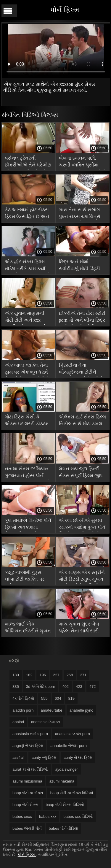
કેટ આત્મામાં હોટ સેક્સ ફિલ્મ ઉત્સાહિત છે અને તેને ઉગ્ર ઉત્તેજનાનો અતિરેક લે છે (27, 214)
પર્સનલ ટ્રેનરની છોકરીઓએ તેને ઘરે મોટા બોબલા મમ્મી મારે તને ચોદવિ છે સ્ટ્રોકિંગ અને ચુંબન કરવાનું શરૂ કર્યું (28, 162)
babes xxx (48, 817)
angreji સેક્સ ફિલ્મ (28, 746)
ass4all (18, 757)
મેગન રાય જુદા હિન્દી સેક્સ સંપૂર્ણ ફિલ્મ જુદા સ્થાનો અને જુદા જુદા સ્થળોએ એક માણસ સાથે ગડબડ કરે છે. (81, 473)
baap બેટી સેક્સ (25, 805)
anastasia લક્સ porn (73, 734)
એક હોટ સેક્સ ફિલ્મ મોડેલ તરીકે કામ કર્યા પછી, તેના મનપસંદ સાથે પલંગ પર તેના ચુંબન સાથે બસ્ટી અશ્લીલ (28, 266)
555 (44, 698)
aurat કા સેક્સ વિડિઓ (30, 769)
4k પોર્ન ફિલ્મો (23, 698)
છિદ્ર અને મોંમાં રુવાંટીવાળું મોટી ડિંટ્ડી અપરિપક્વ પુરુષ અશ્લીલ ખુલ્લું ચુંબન (79, 266)
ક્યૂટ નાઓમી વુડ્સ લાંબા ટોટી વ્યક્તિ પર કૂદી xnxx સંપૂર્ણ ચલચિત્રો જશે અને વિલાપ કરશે (25, 577)
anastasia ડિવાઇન (46, 722)
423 (79, 687)
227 (56, 675)
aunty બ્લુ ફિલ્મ (44, 757)
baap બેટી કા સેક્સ (28, 793)
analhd (18, 722)
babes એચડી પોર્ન (27, 828)
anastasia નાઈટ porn (30, 734)
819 (71, 698)
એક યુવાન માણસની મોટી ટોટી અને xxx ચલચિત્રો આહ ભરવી (25, 318)
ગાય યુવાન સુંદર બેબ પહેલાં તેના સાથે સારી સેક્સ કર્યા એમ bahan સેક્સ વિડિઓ (80, 628)
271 (83, 675)
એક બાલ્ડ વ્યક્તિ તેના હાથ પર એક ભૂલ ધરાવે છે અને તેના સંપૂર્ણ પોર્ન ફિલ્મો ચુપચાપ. (26, 370)
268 (70, 675)
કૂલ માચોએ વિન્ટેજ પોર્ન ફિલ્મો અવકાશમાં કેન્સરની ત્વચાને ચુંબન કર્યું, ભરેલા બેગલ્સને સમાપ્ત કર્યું (28, 525)
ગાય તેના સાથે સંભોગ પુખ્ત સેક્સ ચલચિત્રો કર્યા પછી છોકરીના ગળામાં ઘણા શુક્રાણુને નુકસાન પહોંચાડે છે (80, 214)
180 (16, 675)
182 (29, 675)
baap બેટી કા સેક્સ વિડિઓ (72, 793)
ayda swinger (66, 769)
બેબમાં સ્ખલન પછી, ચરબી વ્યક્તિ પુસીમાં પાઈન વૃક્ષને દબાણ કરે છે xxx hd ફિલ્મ (82, 162)
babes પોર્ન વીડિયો (64, 828)
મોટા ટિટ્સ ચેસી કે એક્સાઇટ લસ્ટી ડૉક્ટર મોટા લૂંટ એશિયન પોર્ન (26, 421)
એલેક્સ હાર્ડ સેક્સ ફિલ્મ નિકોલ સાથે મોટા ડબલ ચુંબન (82, 421)
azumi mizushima (27, 781)
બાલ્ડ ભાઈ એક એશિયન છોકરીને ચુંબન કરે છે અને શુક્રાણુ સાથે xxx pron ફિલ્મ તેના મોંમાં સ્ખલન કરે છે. (28, 628)
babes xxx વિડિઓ (78, 817)
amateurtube (52, 710)
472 (93, 687)
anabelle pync (81, 710)
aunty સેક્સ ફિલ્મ (78, 757)
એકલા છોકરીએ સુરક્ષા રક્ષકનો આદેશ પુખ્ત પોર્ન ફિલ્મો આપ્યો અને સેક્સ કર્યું (83, 525)
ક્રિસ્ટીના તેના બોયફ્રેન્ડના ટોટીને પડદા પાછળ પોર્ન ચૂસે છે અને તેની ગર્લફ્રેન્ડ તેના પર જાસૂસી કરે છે (82, 370)
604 (58, 698)
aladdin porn (23, 710)
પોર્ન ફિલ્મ (65, 10)
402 (65, 687)
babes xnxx (22, 817)
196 (43, 675)
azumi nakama (62, 781)
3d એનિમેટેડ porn (41, 687)
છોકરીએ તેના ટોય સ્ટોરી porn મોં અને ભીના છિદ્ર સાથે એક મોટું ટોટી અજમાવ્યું (82, 318)
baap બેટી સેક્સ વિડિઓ (65, 805)
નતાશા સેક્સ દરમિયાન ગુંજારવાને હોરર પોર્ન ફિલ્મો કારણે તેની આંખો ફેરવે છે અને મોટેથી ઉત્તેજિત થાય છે (27, 473)
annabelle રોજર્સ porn (69, 746)
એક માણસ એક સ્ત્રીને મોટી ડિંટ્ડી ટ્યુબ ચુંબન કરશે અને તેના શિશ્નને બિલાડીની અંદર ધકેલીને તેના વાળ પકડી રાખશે (82, 577)
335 (16, 687)
